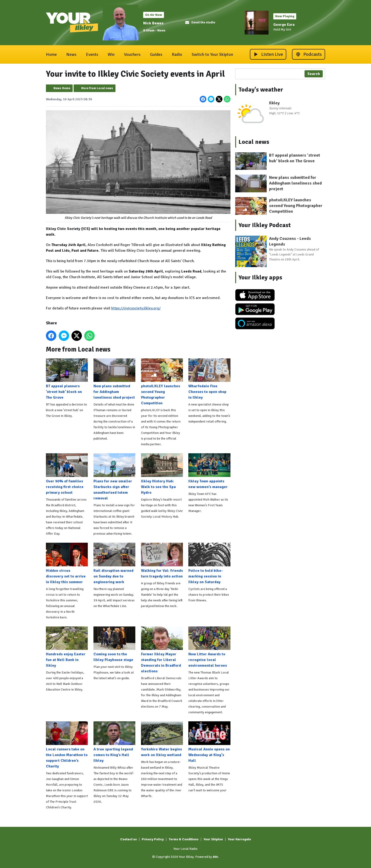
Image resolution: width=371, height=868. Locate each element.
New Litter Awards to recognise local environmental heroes (209, 647)
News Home (62, 88)
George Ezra (284, 25)
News (71, 54)
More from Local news (97, 88)
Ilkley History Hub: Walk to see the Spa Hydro (162, 474)
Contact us (128, 839)
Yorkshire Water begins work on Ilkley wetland (162, 739)
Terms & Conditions (184, 839)
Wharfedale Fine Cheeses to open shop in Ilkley (209, 379)
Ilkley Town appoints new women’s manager (209, 471)
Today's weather (261, 90)
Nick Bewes (153, 23)
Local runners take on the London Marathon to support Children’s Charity (67, 745)
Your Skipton (213, 839)
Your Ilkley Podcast (265, 225)
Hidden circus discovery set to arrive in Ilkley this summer (67, 564)
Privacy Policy (153, 839)
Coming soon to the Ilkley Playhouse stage (114, 644)
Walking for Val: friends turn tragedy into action (162, 561)
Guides (156, 54)
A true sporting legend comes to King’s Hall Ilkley (114, 742)
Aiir (215, 857)
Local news (254, 142)
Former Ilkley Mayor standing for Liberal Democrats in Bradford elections (162, 650)
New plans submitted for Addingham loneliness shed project (114, 379)
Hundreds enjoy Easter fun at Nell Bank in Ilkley (67, 647)
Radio (177, 54)
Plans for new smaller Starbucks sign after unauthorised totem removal (114, 477)
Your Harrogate (239, 839)
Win (111, 54)
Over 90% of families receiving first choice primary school (67, 474)
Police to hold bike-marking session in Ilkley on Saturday (209, 564)
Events (92, 54)
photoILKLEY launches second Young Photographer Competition (162, 382)
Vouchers (132, 54)
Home (51, 54)
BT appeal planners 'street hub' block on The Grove (67, 379)
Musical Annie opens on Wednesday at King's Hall (209, 742)
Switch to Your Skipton (212, 54)
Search (314, 74)
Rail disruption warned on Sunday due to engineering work (114, 564)
